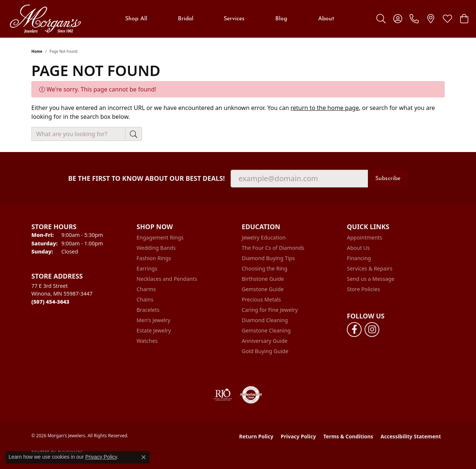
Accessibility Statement (411, 436)
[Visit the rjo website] (223, 395)
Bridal (186, 19)
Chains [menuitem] (145, 299)
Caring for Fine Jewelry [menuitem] (270, 310)
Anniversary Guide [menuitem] (265, 341)
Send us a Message (371, 279)
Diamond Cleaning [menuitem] (265, 320)
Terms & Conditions (348, 436)
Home (37, 51)
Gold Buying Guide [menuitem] (265, 351)
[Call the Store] (50, 302)
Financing (359, 258)
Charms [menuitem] (146, 289)
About (326, 19)
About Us (358, 248)
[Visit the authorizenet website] (251, 395)
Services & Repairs (370, 268)
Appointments (365, 237)
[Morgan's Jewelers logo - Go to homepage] (45, 19)
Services (234, 19)
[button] (381, 19)
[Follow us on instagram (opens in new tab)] (372, 330)
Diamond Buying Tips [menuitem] (268, 258)
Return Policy (256, 436)
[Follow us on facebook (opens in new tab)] (354, 330)
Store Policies (363, 289)
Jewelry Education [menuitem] (264, 237)
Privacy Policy (298, 436)
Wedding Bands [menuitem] (156, 248)
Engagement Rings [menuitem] (160, 237)
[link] (414, 19)
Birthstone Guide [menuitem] (263, 279)
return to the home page (325, 108)
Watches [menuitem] (147, 341)
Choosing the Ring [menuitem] (265, 268)
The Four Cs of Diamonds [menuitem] (273, 248)
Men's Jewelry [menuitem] (154, 320)
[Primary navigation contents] (230, 19)
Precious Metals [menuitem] (261, 299)
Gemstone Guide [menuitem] (263, 289)
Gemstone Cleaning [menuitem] (266, 330)
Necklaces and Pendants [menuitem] (167, 279)
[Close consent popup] (144, 457)
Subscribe (388, 179)
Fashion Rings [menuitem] (154, 258)
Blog (281, 19)
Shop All (136, 19)
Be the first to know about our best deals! (147, 178)
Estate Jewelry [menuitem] (154, 330)
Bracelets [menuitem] (148, 310)
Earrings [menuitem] (147, 268)
